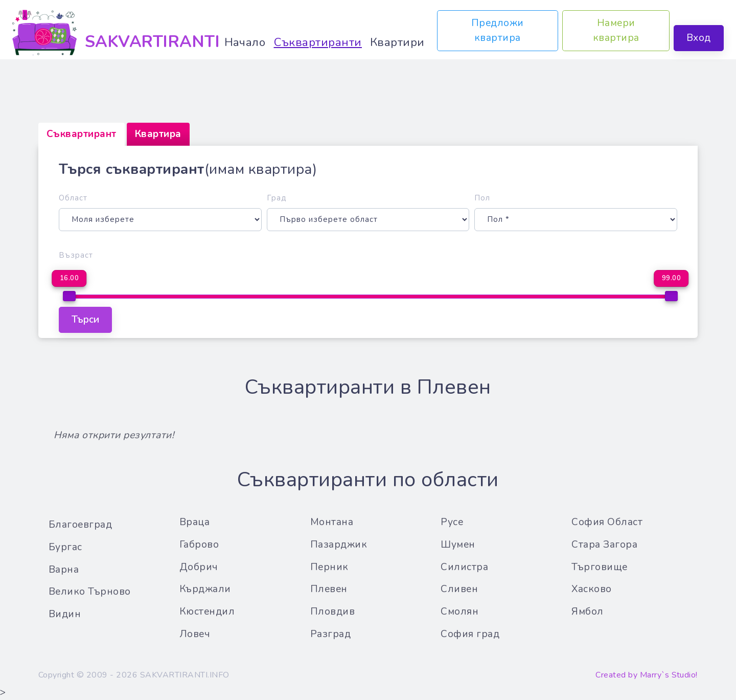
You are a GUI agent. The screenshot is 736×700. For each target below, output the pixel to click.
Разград (331, 634)
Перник (329, 567)
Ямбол (588, 612)
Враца (195, 522)
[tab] (82, 134)
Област (73, 198)
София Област (607, 522)
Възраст (76, 255)
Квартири (397, 42)
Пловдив (333, 612)
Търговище (600, 567)
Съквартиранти (318, 42)
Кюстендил (207, 612)
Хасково (592, 589)
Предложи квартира (498, 30)
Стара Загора (604, 545)
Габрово (199, 545)
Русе (452, 522)
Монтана (332, 522)
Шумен (458, 545)
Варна (64, 570)
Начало (245, 42)
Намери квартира (616, 30)
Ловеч (195, 634)
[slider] (69, 296)
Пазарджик (339, 545)
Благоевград (80, 525)
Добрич (199, 567)
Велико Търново (90, 592)
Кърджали (205, 589)
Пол (482, 198)
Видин (65, 614)
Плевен (329, 589)
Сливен (459, 589)
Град (277, 198)
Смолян (459, 612)
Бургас (65, 547)
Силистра (464, 567)
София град (470, 634)
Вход (699, 38)
